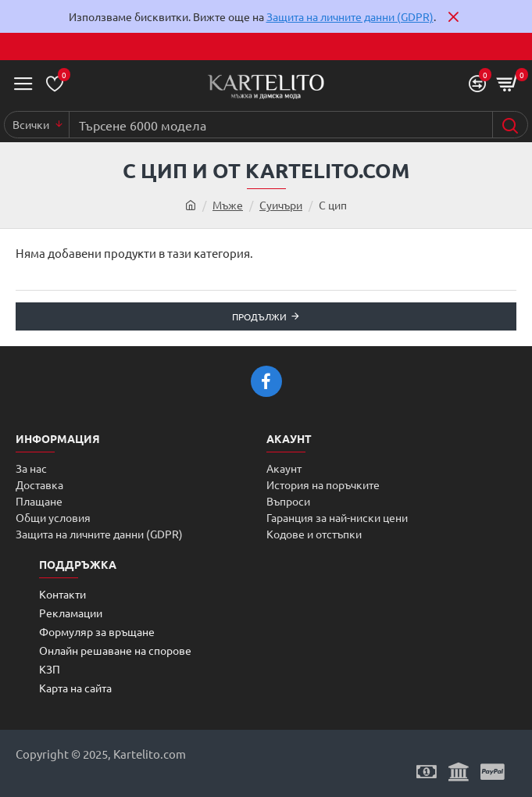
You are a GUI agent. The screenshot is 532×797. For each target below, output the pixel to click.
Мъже (228, 205)
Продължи (259, 316)
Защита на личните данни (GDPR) (350, 16)
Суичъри (281, 205)
